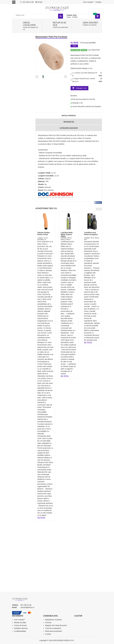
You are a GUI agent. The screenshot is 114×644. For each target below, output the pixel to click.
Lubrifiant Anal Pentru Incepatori (91, 233)
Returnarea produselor (54, 631)
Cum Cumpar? (19, 620)
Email (39, 2)
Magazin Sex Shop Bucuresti (56, 625)
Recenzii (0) (69, 122)
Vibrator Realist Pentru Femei (44, 233)
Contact (98, 2)
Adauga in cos (81, 88)
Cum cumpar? (88, 2)
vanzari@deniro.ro (27, 607)
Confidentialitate (20, 631)
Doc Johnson (49, 190)
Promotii (48, 623)
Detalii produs (69, 116)
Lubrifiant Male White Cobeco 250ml (67, 234)
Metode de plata (20, 623)
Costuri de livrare (20, 625)
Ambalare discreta (21, 628)
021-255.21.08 (27, 2)
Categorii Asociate (69, 128)
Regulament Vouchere (53, 620)
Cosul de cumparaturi (53, 628)
